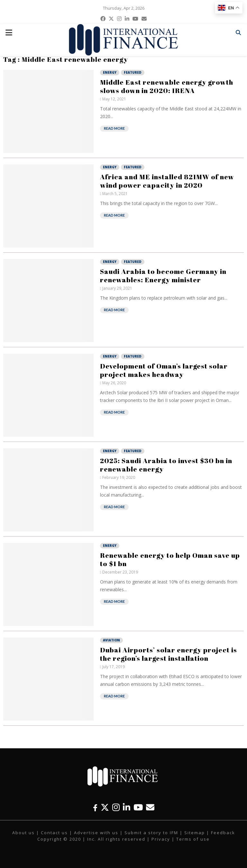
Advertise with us (96, 833)
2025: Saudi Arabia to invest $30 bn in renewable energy (166, 465)
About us (23, 833)
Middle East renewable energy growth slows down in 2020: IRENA (167, 86)
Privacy (161, 839)
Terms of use (193, 839)
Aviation (111, 640)
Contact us (54, 833)
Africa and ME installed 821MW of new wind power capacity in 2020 (167, 181)
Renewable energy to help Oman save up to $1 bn (170, 559)
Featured (133, 72)
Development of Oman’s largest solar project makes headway (164, 370)
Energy (110, 72)
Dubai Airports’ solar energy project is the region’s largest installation (169, 654)
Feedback (223, 833)
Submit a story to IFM (151, 833)
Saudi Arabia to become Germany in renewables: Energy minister (163, 275)
